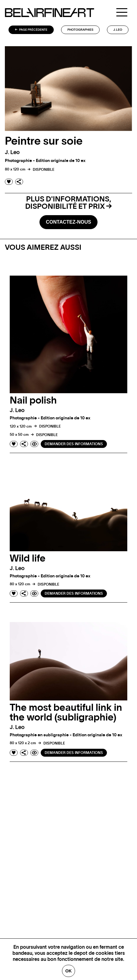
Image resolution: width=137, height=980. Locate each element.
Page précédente (31, 30)
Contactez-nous (68, 222)
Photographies (80, 30)
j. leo (118, 30)
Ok (68, 971)
